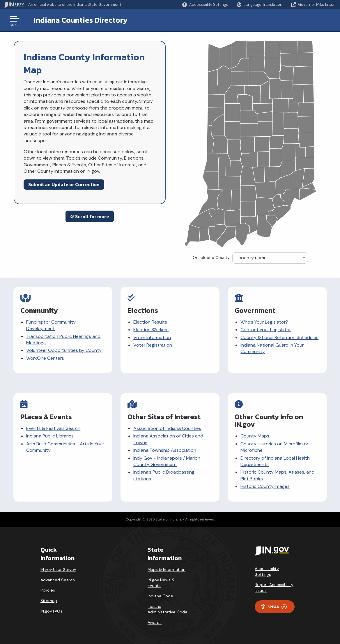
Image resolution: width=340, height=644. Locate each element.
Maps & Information (167, 567)
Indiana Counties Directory (76, 20)
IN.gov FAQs (51, 608)
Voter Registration (153, 345)
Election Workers (151, 330)
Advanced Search (58, 577)
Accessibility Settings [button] (267, 569)
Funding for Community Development (51, 325)
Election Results (150, 322)
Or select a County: (212, 257)
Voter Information (152, 337)
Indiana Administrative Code (168, 607)
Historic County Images (265, 485)
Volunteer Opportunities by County (64, 350)
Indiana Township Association (165, 449)
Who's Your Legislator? (265, 322)
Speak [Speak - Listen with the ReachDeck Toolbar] (274, 604)
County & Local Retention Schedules (280, 337)
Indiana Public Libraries (50, 435)
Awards (155, 620)
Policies (48, 588)
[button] (205, 5)
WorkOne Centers (45, 358)
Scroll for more (90, 216)
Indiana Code (160, 593)
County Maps (255, 435)
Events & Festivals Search (54, 427)
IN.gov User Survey (58, 567)
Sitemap (49, 598)
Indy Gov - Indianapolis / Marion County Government (167, 460)
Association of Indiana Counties (168, 427)
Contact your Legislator (266, 330)
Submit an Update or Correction (64, 184)
